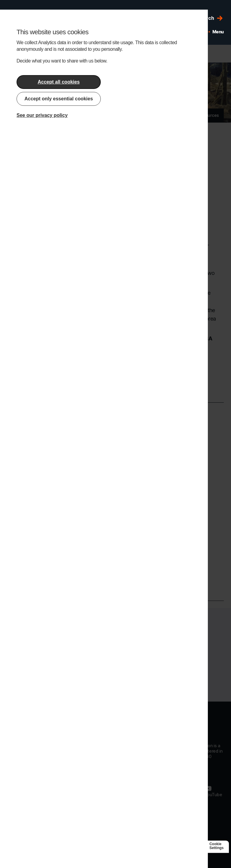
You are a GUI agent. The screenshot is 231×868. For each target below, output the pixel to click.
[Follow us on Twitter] (187, 791)
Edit (125, 54)
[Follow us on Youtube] (213, 791)
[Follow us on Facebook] (135, 791)
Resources (208, 115)
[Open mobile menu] (214, 32)
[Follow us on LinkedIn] (163, 791)
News (182, 115)
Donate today (115, 680)
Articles (160, 115)
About (137, 115)
